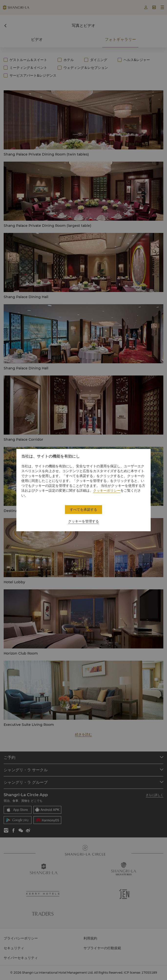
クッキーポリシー (107, 490)
